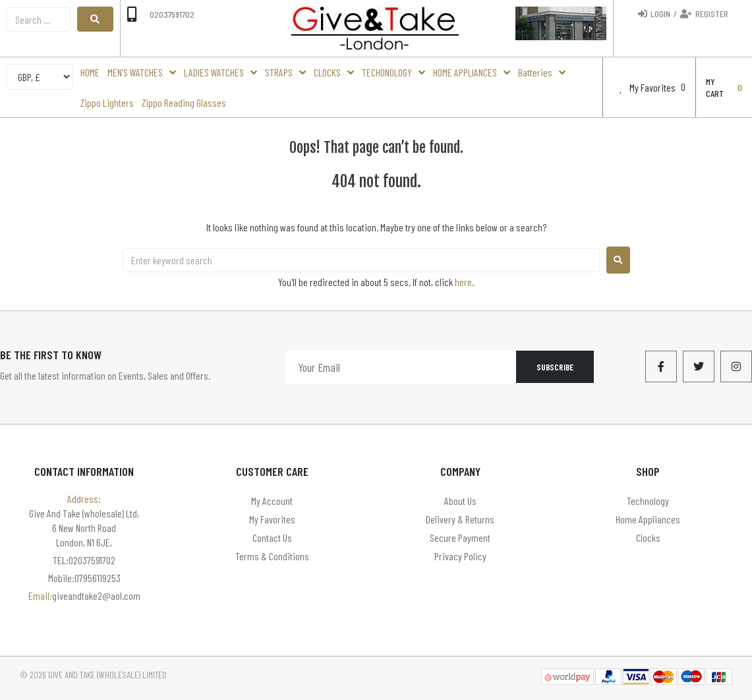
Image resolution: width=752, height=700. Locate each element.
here (463, 282)
